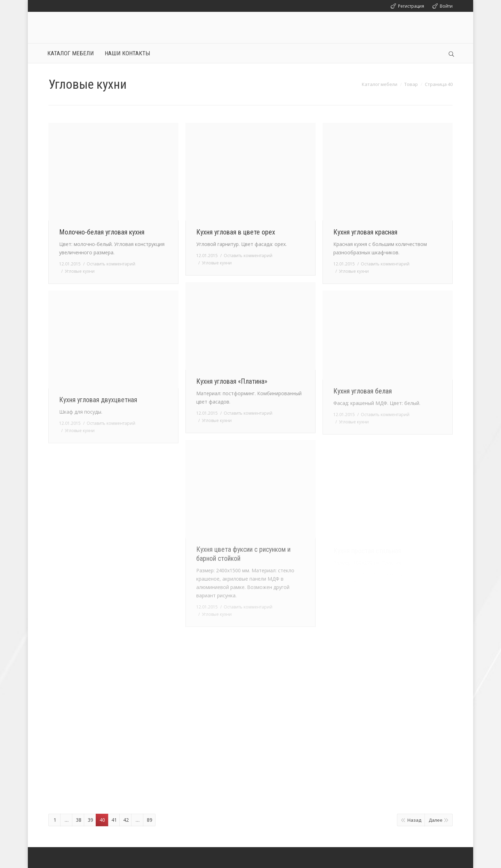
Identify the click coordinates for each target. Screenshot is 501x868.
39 (90, 820)
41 (114, 820)
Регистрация (411, 6)
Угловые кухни (80, 271)
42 (126, 820)
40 (102, 820)
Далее (436, 820)
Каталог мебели (380, 84)
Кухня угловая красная (365, 232)
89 (150, 820)
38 (79, 820)
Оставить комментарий (111, 264)
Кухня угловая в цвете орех (236, 232)
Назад (414, 820)
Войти (446, 6)
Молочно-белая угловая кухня (102, 232)
